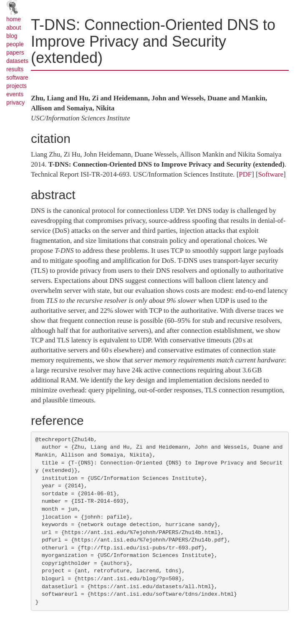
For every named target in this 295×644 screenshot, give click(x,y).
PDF (245, 174)
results (15, 69)
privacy (15, 102)
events (15, 94)
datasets (17, 61)
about (14, 27)
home (14, 19)
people (15, 44)
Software (271, 174)
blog (12, 36)
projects (16, 86)
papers (15, 52)
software (17, 77)
